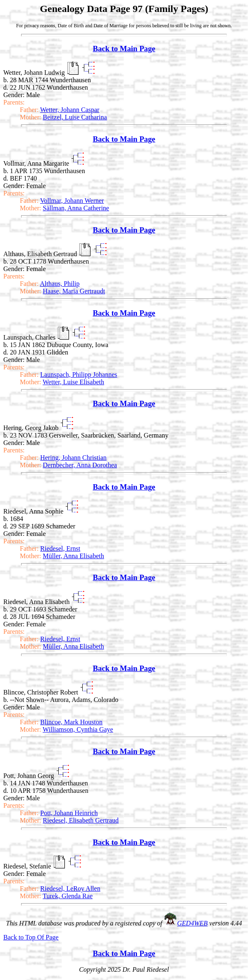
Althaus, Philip (60, 284)
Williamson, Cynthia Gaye (78, 729)
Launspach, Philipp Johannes (79, 375)
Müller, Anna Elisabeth (74, 556)
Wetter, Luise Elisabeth (73, 382)
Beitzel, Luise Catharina (75, 117)
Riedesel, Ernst (60, 548)
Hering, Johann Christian (73, 458)
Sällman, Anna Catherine (76, 208)
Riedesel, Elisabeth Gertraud (81, 820)
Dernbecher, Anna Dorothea (80, 465)
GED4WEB (193, 923)
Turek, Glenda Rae (68, 896)
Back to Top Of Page (31, 937)
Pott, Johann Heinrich (69, 813)
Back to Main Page (124, 49)
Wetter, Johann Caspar (70, 110)
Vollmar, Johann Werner (72, 201)
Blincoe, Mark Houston (71, 722)
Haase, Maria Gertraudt (74, 291)
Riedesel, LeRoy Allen (70, 888)
